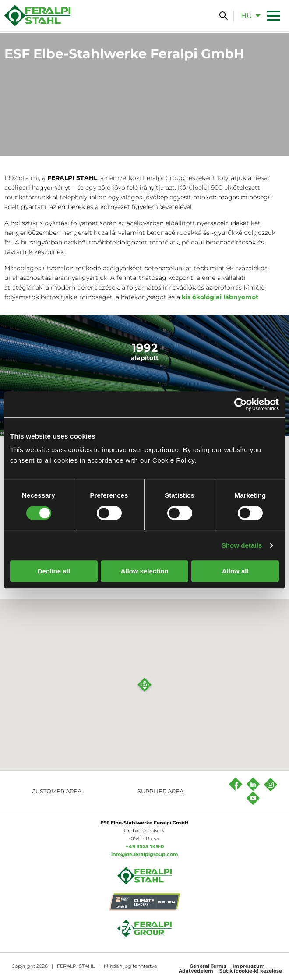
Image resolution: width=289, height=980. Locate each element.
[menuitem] (248, 15)
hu (247, 16)
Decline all (54, 571)
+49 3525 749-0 (145, 846)
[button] (144, 685)
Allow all (235, 571)
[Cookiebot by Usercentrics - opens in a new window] (241, 404)
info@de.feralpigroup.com (145, 854)
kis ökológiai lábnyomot (220, 297)
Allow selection (144, 571)
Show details (242, 545)
